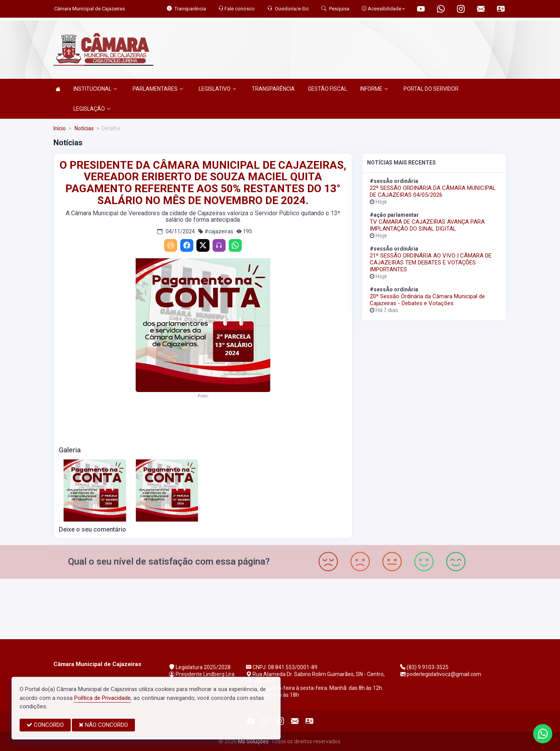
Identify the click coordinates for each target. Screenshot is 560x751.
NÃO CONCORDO (103, 725)
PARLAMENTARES (158, 89)
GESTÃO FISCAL (327, 89)
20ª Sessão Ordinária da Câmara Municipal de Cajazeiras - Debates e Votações (427, 300)
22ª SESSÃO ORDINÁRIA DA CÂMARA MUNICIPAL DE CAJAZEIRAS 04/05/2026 (433, 191)
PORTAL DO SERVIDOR (431, 89)
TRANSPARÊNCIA (273, 89)
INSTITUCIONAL (95, 89)
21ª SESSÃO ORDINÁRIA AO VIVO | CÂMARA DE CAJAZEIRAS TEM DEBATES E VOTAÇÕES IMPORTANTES (431, 263)
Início (60, 128)
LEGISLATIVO (217, 89)
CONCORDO (45, 725)
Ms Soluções (253, 741)
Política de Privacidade (102, 698)
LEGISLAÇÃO (92, 109)
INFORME (374, 89)
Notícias (84, 128)
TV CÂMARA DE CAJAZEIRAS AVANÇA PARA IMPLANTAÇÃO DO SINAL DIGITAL (427, 225)
